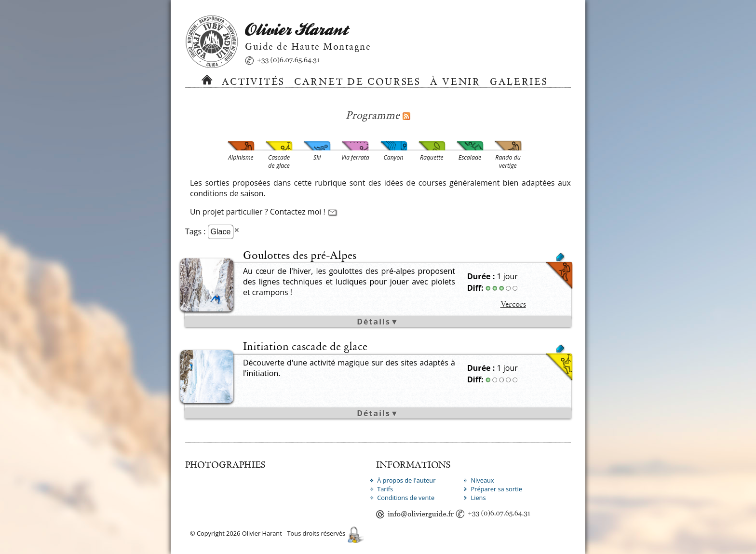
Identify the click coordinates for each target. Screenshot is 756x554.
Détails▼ (378, 322)
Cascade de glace (456, 363)
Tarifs (385, 489)
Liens (478, 498)
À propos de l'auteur (406, 480)
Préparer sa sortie (496, 489)
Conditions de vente (406, 498)
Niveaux (482, 480)
